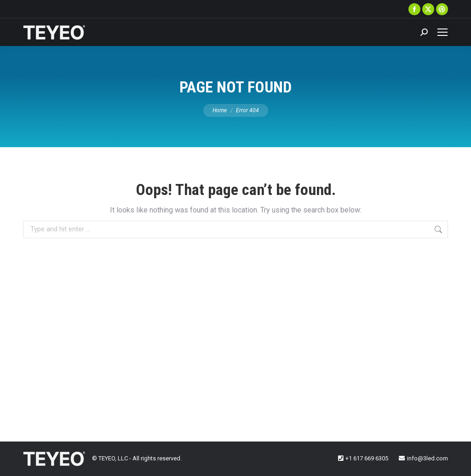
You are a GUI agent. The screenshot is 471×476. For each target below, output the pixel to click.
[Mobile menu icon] (442, 32)
